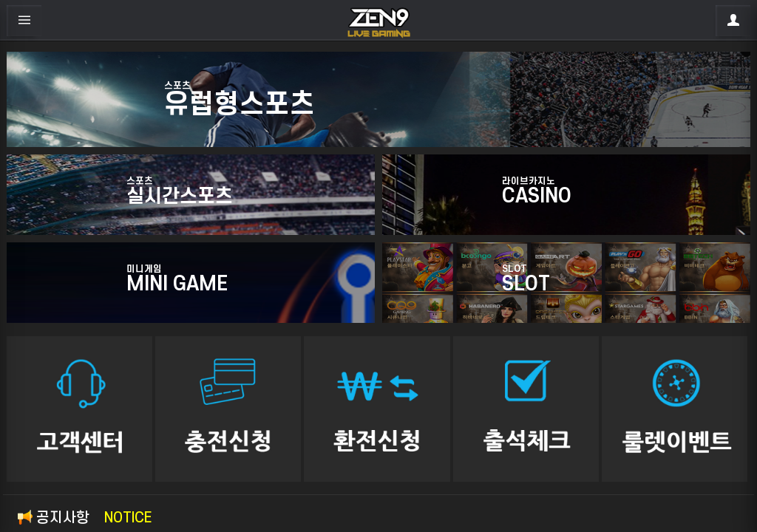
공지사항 (85, 518)
